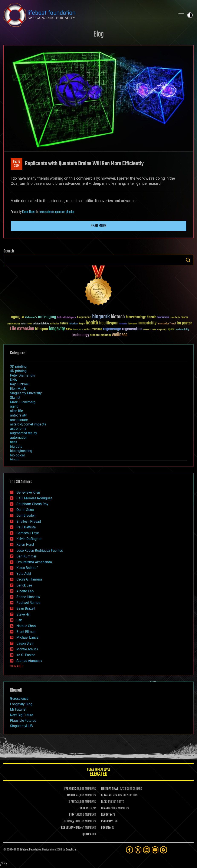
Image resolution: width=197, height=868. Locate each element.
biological (17, 455)
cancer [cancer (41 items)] (184, 318)
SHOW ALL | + (17, 666)
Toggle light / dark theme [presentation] (190, 15)
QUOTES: (87, 834)
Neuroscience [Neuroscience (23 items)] (78, 330)
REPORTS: (106, 815)
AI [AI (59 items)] (23, 317)
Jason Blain (25, 643)
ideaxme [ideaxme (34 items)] (132, 324)
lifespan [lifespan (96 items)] (42, 329)
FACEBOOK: (70, 789)
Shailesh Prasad (29, 521)
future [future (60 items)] (64, 323)
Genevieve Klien (28, 492)
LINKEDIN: (72, 795)
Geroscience (19, 699)
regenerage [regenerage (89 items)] (112, 329)
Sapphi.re (71, 850)
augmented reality (24, 433)
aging (14, 406)
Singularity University (26, 393)
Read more (99, 226)
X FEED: (73, 802)
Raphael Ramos (28, 603)
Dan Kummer (26, 556)
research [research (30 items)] (147, 330)
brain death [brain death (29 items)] (175, 318)
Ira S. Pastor (26, 655)
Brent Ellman (26, 632)
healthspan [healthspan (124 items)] (109, 323)
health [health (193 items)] (92, 323)
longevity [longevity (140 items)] (57, 329)
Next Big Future (22, 715)
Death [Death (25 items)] (30, 324)
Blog (99, 34)
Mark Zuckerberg (23, 402)
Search (188, 260)
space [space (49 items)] (171, 329)
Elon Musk (18, 389)
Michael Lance (27, 637)
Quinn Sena (25, 510)
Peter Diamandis (22, 375)
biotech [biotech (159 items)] (118, 317)
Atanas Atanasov (29, 661)
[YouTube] (155, 850)
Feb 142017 (17, 164)
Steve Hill (23, 614)
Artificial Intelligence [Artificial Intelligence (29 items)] (67, 318)
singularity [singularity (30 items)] (162, 330)
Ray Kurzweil (20, 384)
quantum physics (65, 212)
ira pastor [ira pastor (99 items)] (184, 323)
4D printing (18, 371)
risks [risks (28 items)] (154, 330)
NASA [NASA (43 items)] (69, 330)
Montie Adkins (27, 649)
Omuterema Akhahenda (34, 562)
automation (19, 438)
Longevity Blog (21, 704)
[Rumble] (164, 850)
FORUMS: (106, 828)
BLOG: (104, 802)
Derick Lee (24, 585)
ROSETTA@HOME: (71, 828)
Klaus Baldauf (27, 568)
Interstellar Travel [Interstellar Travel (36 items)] (167, 324)
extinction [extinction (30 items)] (55, 324)
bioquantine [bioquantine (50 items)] (84, 317)
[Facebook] (129, 850)
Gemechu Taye (28, 533)
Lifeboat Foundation (30, 850)
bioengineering (21, 451)
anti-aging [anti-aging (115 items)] (47, 317)
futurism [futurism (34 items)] (73, 324)
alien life (16, 411)
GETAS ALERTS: (109, 795)
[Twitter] (138, 850)
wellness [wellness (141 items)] (120, 335)
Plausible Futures (23, 721)
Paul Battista (26, 527)
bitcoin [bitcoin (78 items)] (152, 317)
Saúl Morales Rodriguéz (34, 498)
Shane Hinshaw (28, 597)
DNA (13, 380)
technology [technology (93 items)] (80, 335)
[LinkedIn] (147, 850)
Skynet (15, 398)
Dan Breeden (26, 515)
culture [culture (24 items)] (24, 324)
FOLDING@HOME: (72, 821)
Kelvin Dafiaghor (29, 539)
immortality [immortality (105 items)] (147, 323)
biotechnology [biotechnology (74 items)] (136, 317)
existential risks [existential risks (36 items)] (41, 324)
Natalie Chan (26, 626)
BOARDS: (106, 808)
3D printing (18, 366)
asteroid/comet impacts (28, 424)
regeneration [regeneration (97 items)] (132, 329)
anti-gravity (18, 415)
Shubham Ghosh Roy (32, 504)
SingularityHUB (21, 726)
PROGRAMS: (108, 821)
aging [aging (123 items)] (16, 317)
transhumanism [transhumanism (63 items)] (101, 335)
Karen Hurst (29, 212)
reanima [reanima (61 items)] (97, 329)
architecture (19, 420)
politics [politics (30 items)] (87, 330)
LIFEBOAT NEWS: (110, 789)
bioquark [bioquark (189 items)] (101, 317)
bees (14, 442)
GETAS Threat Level (98, 773)
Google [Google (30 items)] (82, 324)
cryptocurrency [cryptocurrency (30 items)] (14, 324)
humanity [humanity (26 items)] (123, 324)
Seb (19, 620)
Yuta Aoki (24, 574)
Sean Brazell (26, 608)
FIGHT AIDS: (76, 815)
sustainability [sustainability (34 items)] (182, 330)
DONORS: (85, 808)
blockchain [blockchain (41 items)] (163, 318)
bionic (15, 460)
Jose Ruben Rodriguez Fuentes (40, 551)
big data (16, 446)
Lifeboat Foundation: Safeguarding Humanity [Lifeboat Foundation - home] (88, 15)
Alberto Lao (25, 591)
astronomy (18, 429)
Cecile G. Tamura (29, 579)
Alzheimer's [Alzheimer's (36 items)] (31, 318)
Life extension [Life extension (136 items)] (22, 329)
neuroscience (46, 212)
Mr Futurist (18, 709)
